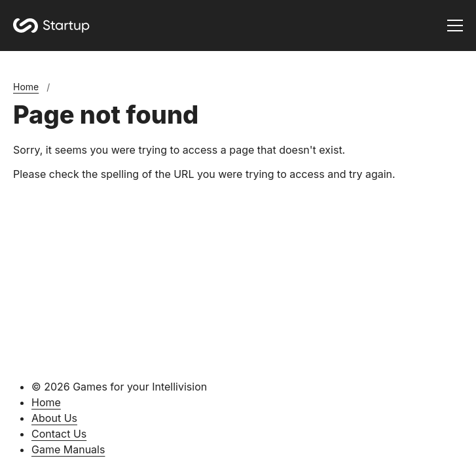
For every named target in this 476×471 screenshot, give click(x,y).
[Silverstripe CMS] (238, 464)
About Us (54, 418)
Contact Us (59, 434)
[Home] (51, 26)
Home (26, 87)
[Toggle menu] (455, 26)
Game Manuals (68, 449)
